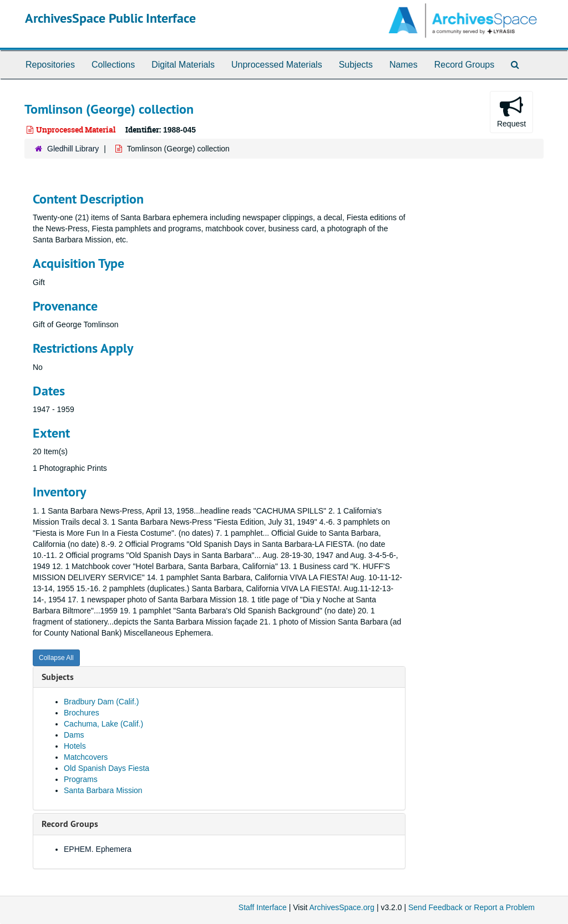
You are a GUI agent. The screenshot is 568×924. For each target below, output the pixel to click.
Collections (113, 65)
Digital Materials (183, 65)
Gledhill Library (73, 149)
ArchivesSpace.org (342, 907)
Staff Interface (263, 907)
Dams (74, 735)
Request (511, 111)
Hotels (75, 746)
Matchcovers (86, 757)
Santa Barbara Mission (103, 790)
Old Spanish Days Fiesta (106, 768)
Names (404, 65)
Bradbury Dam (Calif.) (101, 702)
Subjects (356, 65)
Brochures (82, 713)
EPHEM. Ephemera (98, 849)
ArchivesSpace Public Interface (110, 18)
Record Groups (465, 65)
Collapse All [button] (56, 658)
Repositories (50, 65)
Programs (81, 779)
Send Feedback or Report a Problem (471, 907)
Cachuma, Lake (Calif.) (103, 724)
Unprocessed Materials (277, 65)
